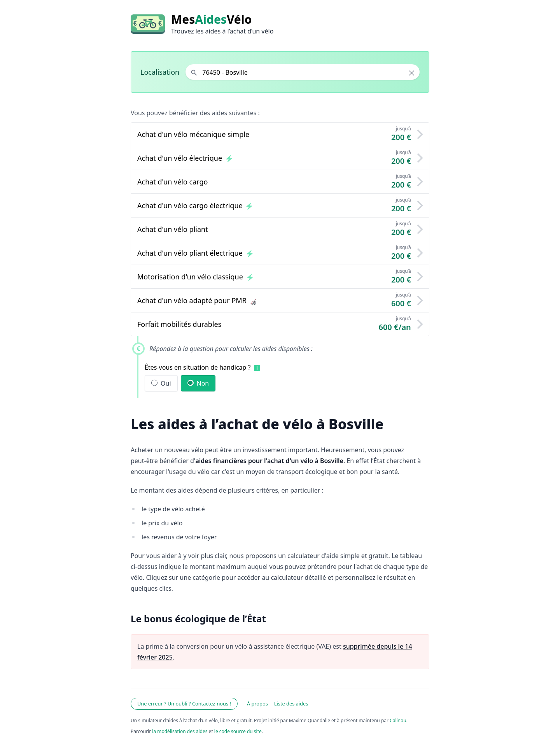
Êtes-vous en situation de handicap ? (198, 367)
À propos (257, 704)
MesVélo (211, 19)
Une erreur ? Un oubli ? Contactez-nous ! (184, 704)
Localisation (160, 72)
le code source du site (238, 731)
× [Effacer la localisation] (412, 73)
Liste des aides (291, 704)
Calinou (398, 720)
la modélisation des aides (180, 731)
